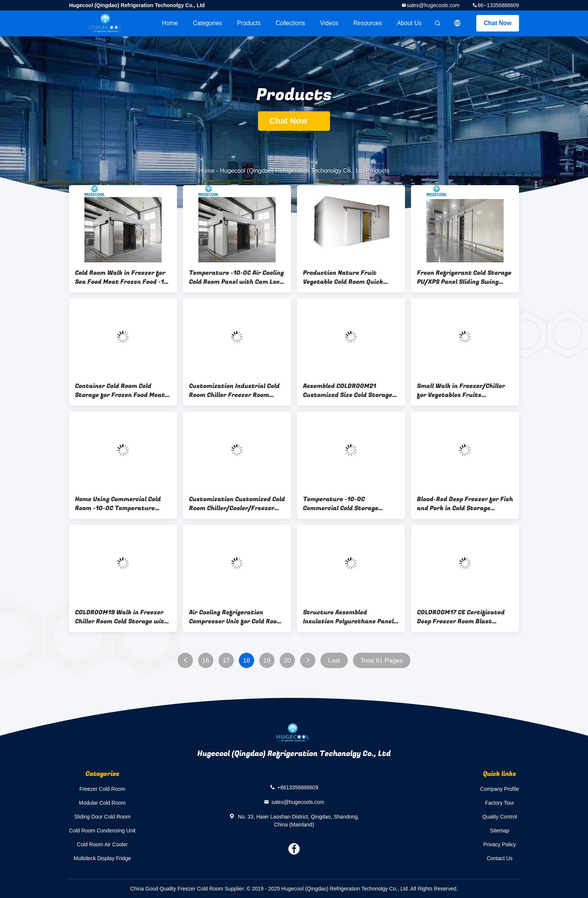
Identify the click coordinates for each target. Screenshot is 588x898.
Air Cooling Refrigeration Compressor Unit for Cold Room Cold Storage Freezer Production (236, 617)
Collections (290, 23)
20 (287, 661)
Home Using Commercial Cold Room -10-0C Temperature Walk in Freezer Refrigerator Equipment (119, 504)
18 (247, 661)
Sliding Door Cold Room (102, 817)
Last (334, 661)
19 (267, 661)
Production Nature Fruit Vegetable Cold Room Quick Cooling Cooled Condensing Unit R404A (349, 277)
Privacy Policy (500, 844)
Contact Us (500, 858)
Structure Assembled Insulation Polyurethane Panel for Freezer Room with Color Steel (348, 617)
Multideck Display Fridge (102, 858)
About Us (409, 23)
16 (206, 661)
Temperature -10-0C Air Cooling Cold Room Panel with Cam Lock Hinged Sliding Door (236, 277)
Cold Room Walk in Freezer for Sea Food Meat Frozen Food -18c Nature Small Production (123, 277)
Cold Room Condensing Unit (102, 831)
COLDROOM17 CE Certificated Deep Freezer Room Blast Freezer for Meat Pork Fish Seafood (461, 617)
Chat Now (498, 23)
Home (170, 23)
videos (329, 23)
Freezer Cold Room (102, 789)
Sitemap (500, 831)
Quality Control (500, 817)
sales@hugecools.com (433, 5)
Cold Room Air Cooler (102, 844)
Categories (208, 23)
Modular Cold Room (102, 803)
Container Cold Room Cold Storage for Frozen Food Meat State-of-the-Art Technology (120, 391)
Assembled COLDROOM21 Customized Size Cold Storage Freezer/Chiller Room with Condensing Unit (348, 391)
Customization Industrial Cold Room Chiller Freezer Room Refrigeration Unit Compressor (235, 391)
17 (226, 661)
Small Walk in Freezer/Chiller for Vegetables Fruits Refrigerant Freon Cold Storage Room (464, 391)
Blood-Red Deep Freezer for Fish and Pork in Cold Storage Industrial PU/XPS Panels (465, 504)
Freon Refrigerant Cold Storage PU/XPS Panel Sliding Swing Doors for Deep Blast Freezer (464, 277)
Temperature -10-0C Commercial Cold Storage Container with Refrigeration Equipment (347, 504)
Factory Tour (499, 803)
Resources (367, 23)
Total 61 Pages (381, 661)
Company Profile (500, 789)
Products (249, 23)
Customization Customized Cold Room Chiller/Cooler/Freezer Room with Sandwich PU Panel (237, 504)
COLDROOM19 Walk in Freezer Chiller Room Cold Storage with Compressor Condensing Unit (121, 617)
